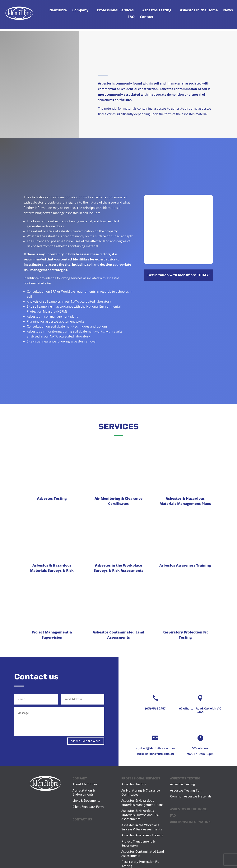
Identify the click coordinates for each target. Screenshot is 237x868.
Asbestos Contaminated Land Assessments (143, 854)
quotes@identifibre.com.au (155, 754)
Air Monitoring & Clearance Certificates (141, 792)
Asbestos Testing (157, 10)
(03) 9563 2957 (155, 709)
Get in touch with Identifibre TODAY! (179, 275)
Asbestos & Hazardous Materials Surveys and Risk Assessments (140, 815)
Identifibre (58, 10)
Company (80, 10)
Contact (147, 17)
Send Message (86, 741)
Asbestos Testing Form (187, 790)
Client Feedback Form (88, 807)
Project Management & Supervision (138, 843)
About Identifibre (85, 784)
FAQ (131, 17)
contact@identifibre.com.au (155, 748)
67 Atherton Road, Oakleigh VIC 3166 (200, 710)
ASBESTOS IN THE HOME (189, 809)
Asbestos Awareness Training (142, 835)
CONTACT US (82, 819)
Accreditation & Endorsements (84, 792)
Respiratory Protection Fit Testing (140, 864)
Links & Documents (86, 800)
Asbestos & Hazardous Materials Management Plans (142, 803)
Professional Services (115, 10)
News (228, 10)
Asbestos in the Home (199, 10)
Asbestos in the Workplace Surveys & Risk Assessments (142, 827)
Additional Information (190, 822)
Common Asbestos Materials (191, 796)
